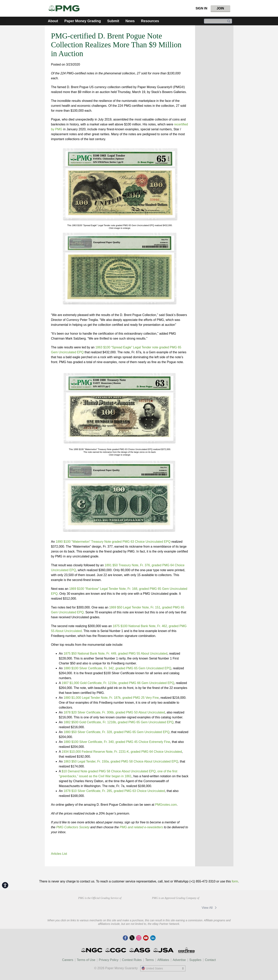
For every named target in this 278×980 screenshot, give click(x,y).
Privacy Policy (109, 960)
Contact (210, 960)
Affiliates (163, 960)
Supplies (195, 960)
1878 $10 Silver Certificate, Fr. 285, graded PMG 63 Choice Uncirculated (114, 791)
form (235, 881)
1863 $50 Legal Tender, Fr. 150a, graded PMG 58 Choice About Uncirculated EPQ (121, 761)
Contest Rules (132, 960)
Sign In (201, 8)
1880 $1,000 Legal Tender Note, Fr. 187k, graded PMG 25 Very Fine (111, 698)
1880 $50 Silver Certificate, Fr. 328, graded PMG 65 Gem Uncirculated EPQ (117, 732)
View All (210, 908)
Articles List (59, 854)
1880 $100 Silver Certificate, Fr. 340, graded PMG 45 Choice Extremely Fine (117, 742)
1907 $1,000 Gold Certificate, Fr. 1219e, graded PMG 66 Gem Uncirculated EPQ (118, 683)
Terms (150, 960)
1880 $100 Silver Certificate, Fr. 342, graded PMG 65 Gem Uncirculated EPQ (117, 668)
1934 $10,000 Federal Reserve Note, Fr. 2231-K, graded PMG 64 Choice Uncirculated (122, 752)
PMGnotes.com (166, 805)
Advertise (179, 960)
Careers (68, 960)
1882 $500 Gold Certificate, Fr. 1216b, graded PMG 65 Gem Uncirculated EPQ (119, 722)
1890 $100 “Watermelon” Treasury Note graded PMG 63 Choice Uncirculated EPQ (113, 542)
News (130, 21)
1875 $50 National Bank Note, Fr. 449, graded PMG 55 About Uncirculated (116, 653)
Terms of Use (86, 960)
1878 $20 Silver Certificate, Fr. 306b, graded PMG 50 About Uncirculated (114, 712)
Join (220, 8)
